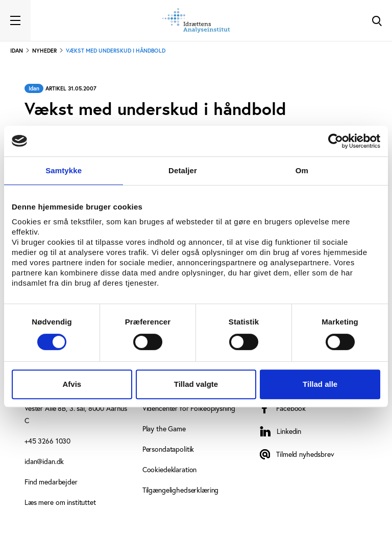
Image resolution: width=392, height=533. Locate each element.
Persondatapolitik (168, 449)
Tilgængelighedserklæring (181, 490)
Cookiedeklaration (170, 469)
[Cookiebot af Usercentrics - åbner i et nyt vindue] (336, 141)
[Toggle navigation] (15, 20)
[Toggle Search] (377, 20)
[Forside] (196, 20)
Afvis (72, 384)
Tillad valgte (196, 384)
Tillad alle (320, 384)
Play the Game (164, 428)
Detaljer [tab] (183, 170)
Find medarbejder (51, 482)
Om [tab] (302, 170)
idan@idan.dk (44, 461)
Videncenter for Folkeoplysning (189, 408)
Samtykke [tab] (64, 170)
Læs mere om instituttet (60, 502)
